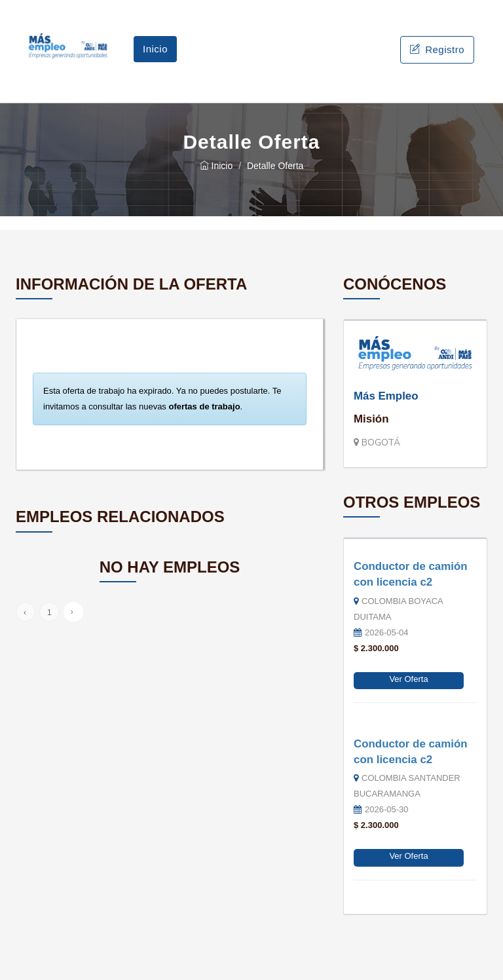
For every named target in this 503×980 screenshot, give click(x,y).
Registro (437, 49)
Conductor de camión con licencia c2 (411, 574)
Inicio (155, 49)
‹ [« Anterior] (25, 612)
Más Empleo (386, 396)
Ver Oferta (408, 679)
